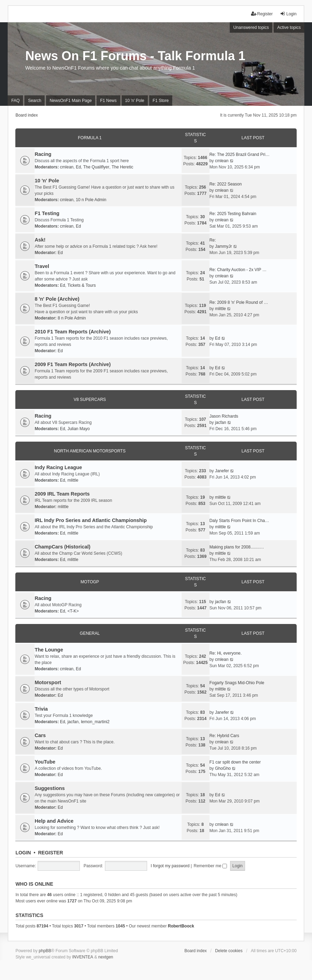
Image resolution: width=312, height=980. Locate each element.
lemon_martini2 (95, 722)
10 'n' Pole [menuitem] (135, 101)
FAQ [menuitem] (15, 101)
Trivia (41, 709)
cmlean (67, 167)
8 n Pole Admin (72, 318)
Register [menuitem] (262, 14)
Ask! (40, 240)
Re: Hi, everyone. (226, 653)
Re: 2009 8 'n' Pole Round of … (239, 302)
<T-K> (73, 611)
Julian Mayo (78, 429)
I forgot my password (170, 866)
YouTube (45, 762)
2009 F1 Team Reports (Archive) (73, 364)
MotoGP (90, 582)
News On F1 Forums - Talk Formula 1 (135, 56)
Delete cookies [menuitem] (229, 951)
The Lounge (49, 650)
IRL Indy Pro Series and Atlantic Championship (90, 520)
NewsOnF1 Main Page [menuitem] (71, 101)
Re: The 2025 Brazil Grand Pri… (240, 155)
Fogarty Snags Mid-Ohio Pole (237, 683)
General (90, 633)
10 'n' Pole (47, 181)
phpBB (45, 951)
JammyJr (224, 246)
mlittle (220, 309)
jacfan (221, 422)
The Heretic (122, 167)
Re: (213, 240)
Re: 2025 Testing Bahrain (233, 214)
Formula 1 (90, 138)
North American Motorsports (90, 451)
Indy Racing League (58, 467)
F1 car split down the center (235, 762)
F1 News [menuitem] (108, 101)
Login (23, 853)
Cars (40, 735)
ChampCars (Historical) (62, 547)
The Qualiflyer (96, 167)
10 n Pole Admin (91, 200)
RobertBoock (181, 926)
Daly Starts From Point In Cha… (239, 521)
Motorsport (48, 682)
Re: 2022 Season (226, 184)
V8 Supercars (90, 400)
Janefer (222, 471)
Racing (43, 154)
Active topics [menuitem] (289, 27)
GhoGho (223, 768)
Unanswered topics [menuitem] (251, 27)
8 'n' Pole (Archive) (57, 299)
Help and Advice (54, 821)
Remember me (211, 866)
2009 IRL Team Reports (62, 494)
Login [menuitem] (288, 14)
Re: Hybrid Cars (224, 736)
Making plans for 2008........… (237, 547)
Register (51, 853)
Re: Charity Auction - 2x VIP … (238, 270)
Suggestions (50, 788)
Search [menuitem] (35, 101)
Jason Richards (224, 416)
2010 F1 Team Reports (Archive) (73, 332)
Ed (78, 167)
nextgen (106, 957)
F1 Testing (47, 213)
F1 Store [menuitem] (161, 101)
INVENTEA (83, 957)
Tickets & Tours (81, 285)
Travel (42, 266)
